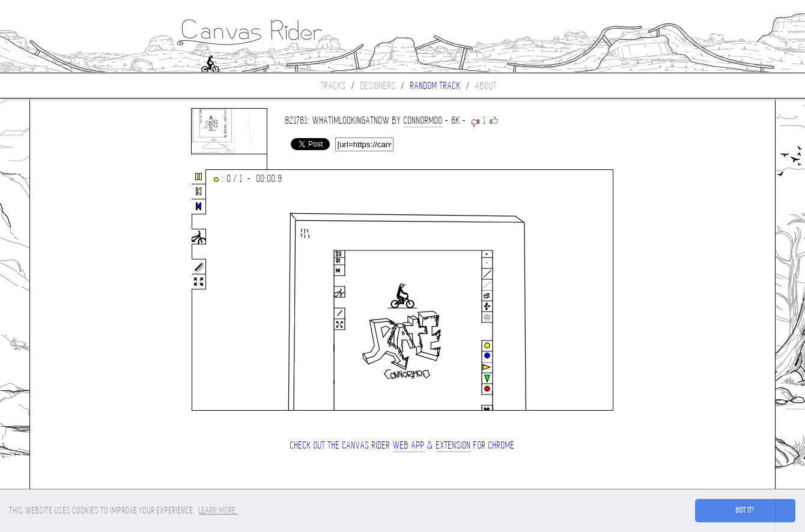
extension (454, 445)
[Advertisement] (80, 291)
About (486, 86)
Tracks (333, 86)
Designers (378, 86)
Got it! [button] (745, 510)
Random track (436, 86)
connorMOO (423, 120)
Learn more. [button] (218, 510)
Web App (409, 445)
